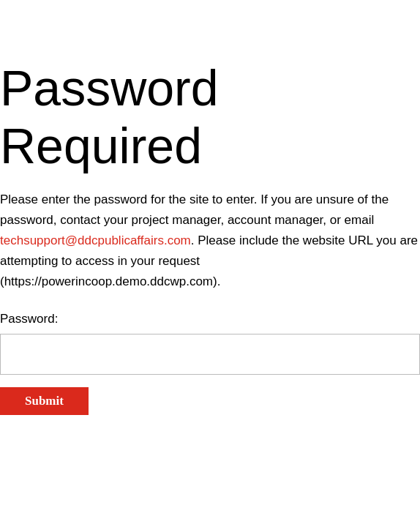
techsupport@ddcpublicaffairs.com (95, 240)
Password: (29, 319)
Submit (44, 401)
